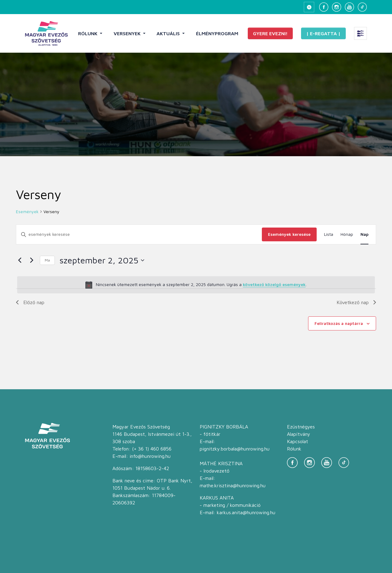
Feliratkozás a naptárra (339, 323)
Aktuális (169, 33)
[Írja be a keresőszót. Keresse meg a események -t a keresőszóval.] (139, 234)
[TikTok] (362, 7)
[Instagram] (337, 7)
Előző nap (30, 302)
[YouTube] (349, 7)
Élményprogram (217, 33)
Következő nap (356, 302)
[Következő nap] (32, 260)
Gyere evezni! (270, 33)
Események (27, 211)
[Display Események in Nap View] (364, 234)
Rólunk (88, 33)
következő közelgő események (274, 284)
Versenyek (128, 33)
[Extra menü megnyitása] (360, 33)
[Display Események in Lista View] (329, 234)
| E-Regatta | (323, 33)
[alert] (196, 285)
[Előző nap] (20, 260)
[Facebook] (324, 7)
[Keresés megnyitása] (309, 7)
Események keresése (289, 234)
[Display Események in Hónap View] (347, 234)
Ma (47, 260)
